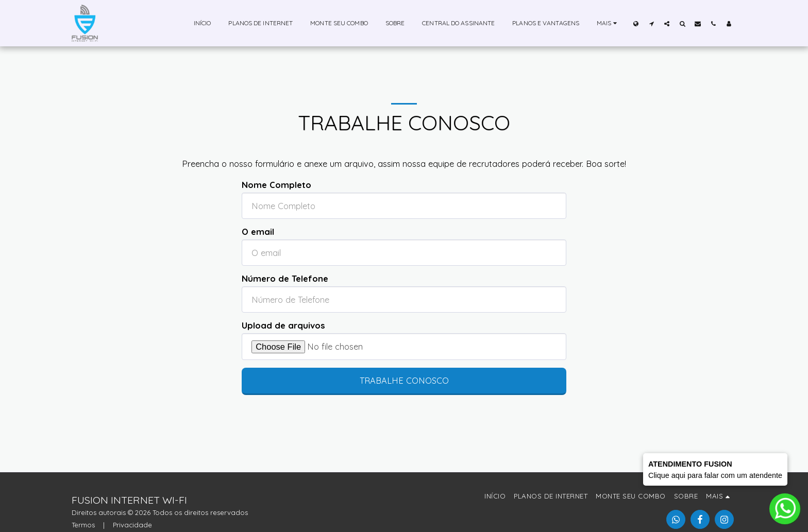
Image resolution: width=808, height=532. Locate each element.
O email (258, 232)
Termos (83, 525)
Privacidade (132, 525)
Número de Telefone (285, 279)
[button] (651, 23)
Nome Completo (276, 185)
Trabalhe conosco (404, 380)
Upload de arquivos (283, 325)
